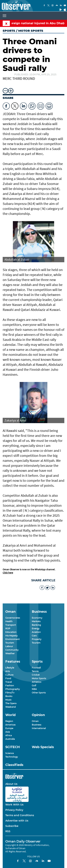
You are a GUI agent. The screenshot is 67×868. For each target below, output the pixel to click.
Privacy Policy (14, 810)
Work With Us (14, 805)
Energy (36, 628)
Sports (9, 31)
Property (37, 639)
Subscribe (12, 826)
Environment (13, 639)
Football (36, 668)
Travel (9, 682)
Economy (37, 618)
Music (8, 700)
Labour (9, 646)
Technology (12, 757)
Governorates (13, 618)
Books (9, 696)
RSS (8, 831)
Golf (34, 685)
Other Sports (39, 693)
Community (12, 650)
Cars (34, 636)
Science (10, 753)
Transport (11, 625)
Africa (9, 735)
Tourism (10, 643)
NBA (34, 689)
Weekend (11, 707)
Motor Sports (39, 678)
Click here (8, 573)
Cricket (36, 675)
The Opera (11, 703)
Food (8, 678)
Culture (9, 675)
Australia (10, 739)
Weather (10, 653)
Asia (8, 732)
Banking (36, 625)
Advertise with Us (17, 821)
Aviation (36, 632)
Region (9, 721)
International (39, 728)
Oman (35, 721)
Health (9, 621)
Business (37, 725)
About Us (11, 784)
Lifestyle (10, 668)
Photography (13, 689)
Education (11, 632)
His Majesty (12, 636)
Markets (36, 621)
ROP (8, 628)
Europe (9, 728)
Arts (8, 671)
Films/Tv (10, 693)
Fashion (10, 685)
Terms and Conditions (20, 815)
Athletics (37, 682)
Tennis (35, 671)
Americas (10, 725)
